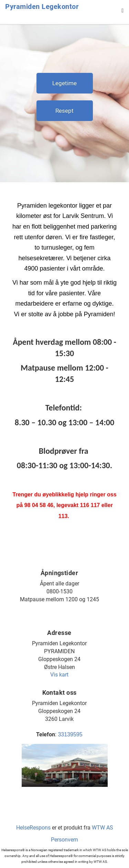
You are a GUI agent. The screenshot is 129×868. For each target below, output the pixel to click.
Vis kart (59, 675)
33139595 (70, 734)
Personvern (64, 840)
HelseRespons (33, 828)
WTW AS (103, 828)
